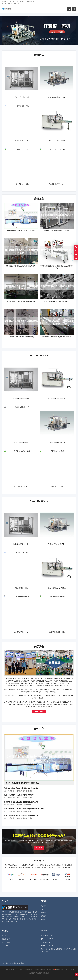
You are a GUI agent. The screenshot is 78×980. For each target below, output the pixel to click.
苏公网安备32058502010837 (65, 969)
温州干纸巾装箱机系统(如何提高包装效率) (19, 795)
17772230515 (9, 2)
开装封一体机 (6, 939)
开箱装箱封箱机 (9, 917)
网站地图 (16, 3)
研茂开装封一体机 (21, 969)
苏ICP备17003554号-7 (47, 969)
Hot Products (39, 355)
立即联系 (39, 848)
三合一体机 (5, 946)
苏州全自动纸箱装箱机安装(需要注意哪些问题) (21, 788)
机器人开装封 (6, 942)
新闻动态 (43, 913)
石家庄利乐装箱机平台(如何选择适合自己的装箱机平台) (24, 809)
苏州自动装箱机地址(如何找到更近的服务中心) (21, 815)
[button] (37, 43)
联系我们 (10, 3)
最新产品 (39, 55)
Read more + (39, 711)
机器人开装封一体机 (28, 917)
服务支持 (43, 916)
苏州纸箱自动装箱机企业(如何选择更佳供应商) (21, 802)
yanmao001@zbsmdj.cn (27, 2)
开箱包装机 (12, 963)
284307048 (47, 942)
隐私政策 (46, 973)
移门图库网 (20, 963)
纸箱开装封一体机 (17, 912)
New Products (39, 501)
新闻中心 (39, 729)
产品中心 (43, 909)
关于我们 (4, 3)
